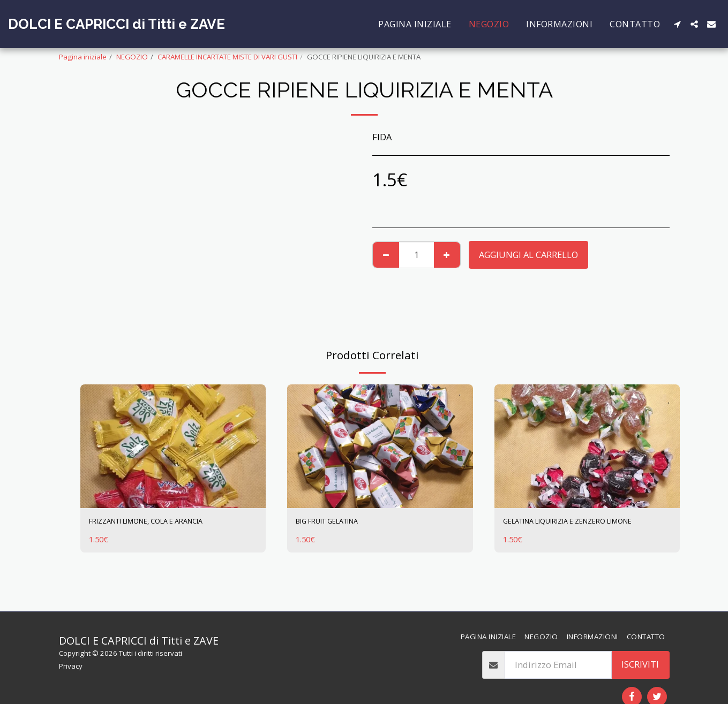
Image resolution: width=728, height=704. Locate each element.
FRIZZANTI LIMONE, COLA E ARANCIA (165, 523)
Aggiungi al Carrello (528, 255)
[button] (677, 24)
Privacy (71, 666)
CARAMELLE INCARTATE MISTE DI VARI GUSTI (227, 57)
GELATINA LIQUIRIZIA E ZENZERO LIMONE (572, 529)
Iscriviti (640, 664)
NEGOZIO (132, 57)
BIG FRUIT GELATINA (339, 523)
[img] (173, 446)
